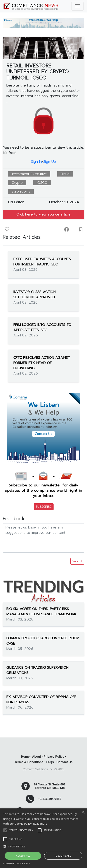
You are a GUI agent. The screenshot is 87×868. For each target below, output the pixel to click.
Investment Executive (29, 174)
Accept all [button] (23, 856)
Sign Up (50, 162)
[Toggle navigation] (77, 6)
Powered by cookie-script (17, 864)
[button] (43, 846)
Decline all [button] (63, 856)
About (37, 757)
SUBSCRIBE (44, 507)
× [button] (83, 812)
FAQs (50, 762)
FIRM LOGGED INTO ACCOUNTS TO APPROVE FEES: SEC (42, 327)
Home (25, 757)
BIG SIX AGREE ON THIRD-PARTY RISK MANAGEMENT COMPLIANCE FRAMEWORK (41, 612)
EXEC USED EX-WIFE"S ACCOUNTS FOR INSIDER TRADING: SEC (42, 262)
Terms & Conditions (29, 762)
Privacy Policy (54, 757)
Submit (77, 561)
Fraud (65, 174)
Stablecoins (21, 191)
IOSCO (42, 183)
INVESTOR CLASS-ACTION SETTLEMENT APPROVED (34, 295)
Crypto (17, 183)
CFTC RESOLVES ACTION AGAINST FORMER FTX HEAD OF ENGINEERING (42, 363)
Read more (40, 824)
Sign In (36, 162)
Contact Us (64, 762)
